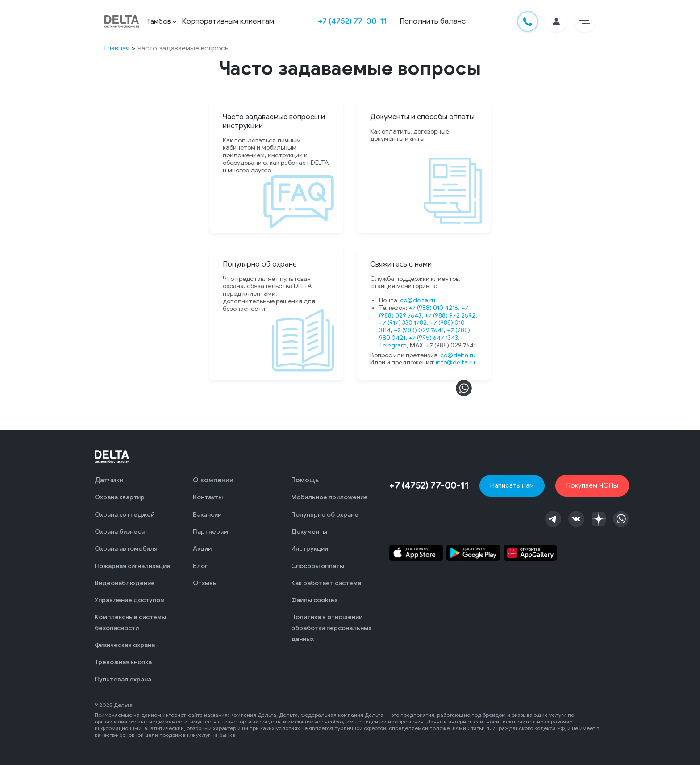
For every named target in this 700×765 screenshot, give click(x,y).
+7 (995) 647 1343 (433, 338)
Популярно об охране (325, 515)
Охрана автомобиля (126, 549)
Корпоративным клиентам (228, 21)
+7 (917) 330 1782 (403, 323)
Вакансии (207, 515)
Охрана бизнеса (120, 532)
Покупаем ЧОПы (592, 485)
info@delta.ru (455, 362)
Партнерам (210, 532)
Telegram (393, 345)
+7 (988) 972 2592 (450, 316)
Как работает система (326, 583)
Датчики (109, 480)
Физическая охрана (125, 645)
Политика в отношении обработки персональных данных (331, 628)
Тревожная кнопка (123, 662)
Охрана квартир (120, 497)
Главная (117, 48)
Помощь (305, 480)
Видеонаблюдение (125, 583)
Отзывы (205, 583)
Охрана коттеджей (125, 515)
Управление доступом (130, 600)
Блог (200, 566)
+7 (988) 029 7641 (419, 330)
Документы (309, 532)
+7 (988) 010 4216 (433, 308)
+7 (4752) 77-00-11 (352, 21)
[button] (585, 21)
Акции (202, 549)
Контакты (208, 497)
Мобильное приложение (329, 497)
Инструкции (310, 549)
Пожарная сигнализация (132, 566)
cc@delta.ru (418, 300)
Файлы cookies (314, 600)
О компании (213, 480)
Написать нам (512, 485)
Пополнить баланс (433, 21)
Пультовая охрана (123, 679)
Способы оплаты (318, 566)
